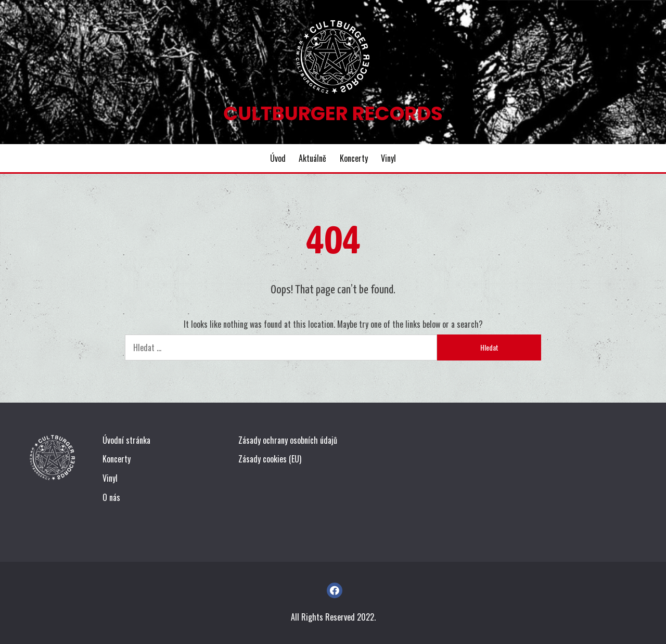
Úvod (278, 158)
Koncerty (354, 158)
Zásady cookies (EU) (270, 459)
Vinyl (388, 158)
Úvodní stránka (126, 440)
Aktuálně (312, 158)
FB (335, 590)
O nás (111, 497)
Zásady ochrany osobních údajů (288, 440)
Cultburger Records (333, 113)
